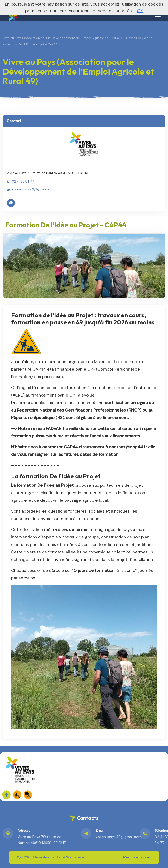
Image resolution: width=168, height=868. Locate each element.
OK (140, 11)
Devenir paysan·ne (139, 38)
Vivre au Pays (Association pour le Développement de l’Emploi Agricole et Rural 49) (62, 38)
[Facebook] (11, 203)
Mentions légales (137, 857)
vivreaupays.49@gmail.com (32, 189)
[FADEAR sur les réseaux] (17, 795)
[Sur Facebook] (6, 795)
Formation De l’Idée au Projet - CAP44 (30, 44)
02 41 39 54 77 (23, 182)
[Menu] (158, 15)
